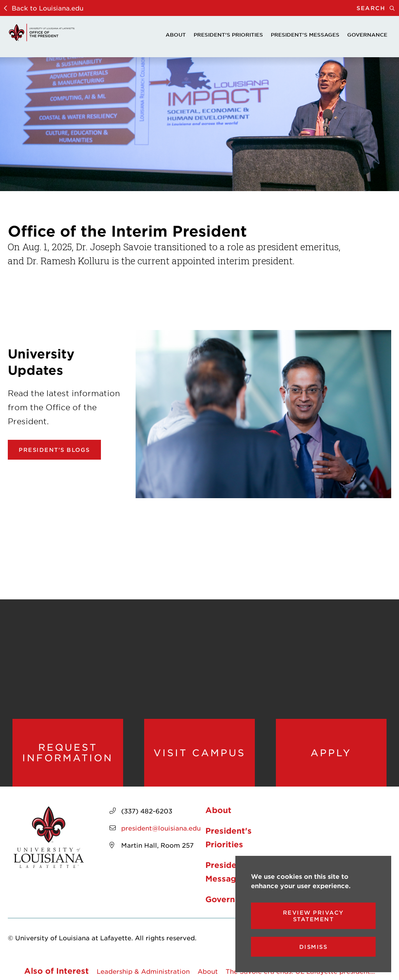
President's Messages (305, 35)
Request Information (68, 753)
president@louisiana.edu (161, 828)
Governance (367, 35)
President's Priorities (228, 35)
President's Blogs (54, 450)
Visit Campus (199, 753)
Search (378, 8)
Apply (331, 753)
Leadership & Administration (143, 971)
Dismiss (313, 947)
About (176, 35)
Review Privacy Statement (313, 916)
